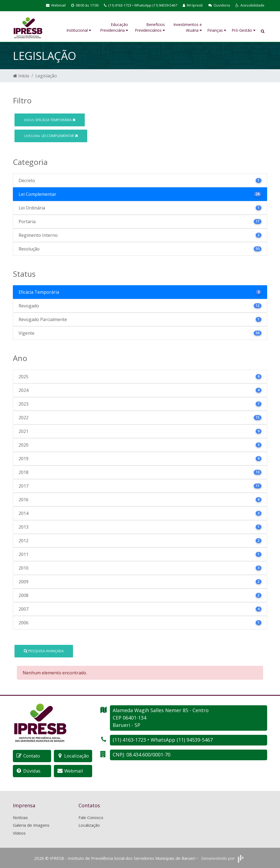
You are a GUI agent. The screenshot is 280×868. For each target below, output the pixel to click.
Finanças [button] (217, 30)
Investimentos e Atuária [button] (188, 27)
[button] (250, 5)
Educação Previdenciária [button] (114, 27)
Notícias (20, 817)
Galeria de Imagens (31, 825)
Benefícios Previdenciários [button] (150, 27)
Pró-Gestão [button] (243, 30)
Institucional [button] (79, 30)
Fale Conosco (91, 817)
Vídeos (19, 832)
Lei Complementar (51, 136)
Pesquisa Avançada (44, 651)
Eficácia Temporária (50, 120)
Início (21, 76)
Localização (89, 825)
